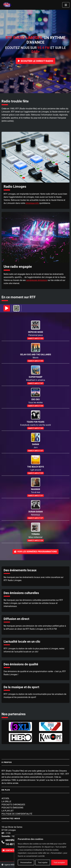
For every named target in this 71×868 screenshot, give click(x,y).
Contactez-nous (12, 850)
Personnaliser (26, 862)
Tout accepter (59, 862)
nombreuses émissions (37, 280)
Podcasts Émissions (12, 808)
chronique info (32, 203)
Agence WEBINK (9, 865)
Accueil (6, 798)
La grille (6, 801)
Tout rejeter (43, 862)
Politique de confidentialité (17, 814)
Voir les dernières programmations (35, 552)
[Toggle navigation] (66, 5)
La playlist (8, 811)
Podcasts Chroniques (13, 805)
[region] (43, 851)
